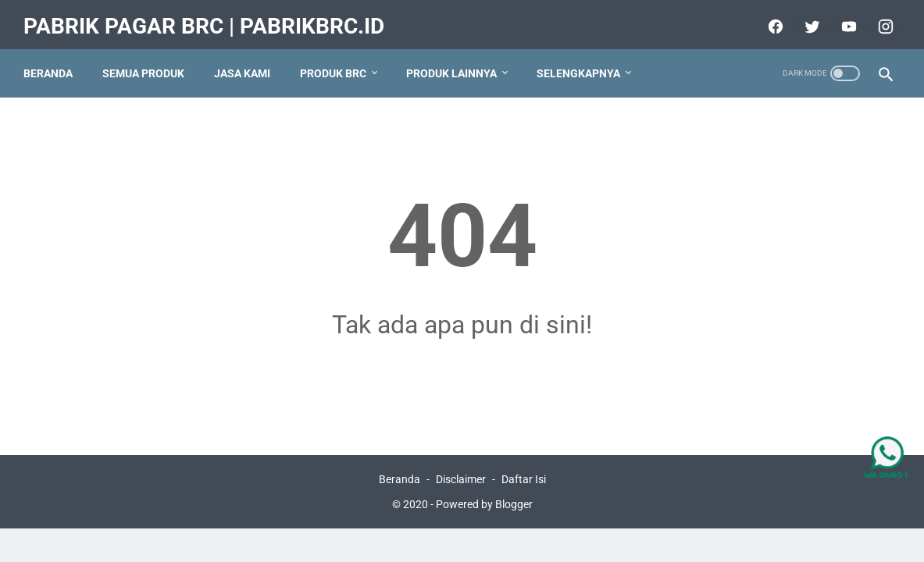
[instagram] (879, 19)
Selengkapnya (583, 62)
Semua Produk (148, 62)
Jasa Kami (247, 62)
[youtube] (842, 19)
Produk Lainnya (456, 62)
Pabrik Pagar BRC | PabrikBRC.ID (209, 18)
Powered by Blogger (484, 503)
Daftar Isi (524, 478)
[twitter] (806, 19)
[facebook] (769, 19)
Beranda (53, 62)
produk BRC (338, 62)
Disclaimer (461, 478)
